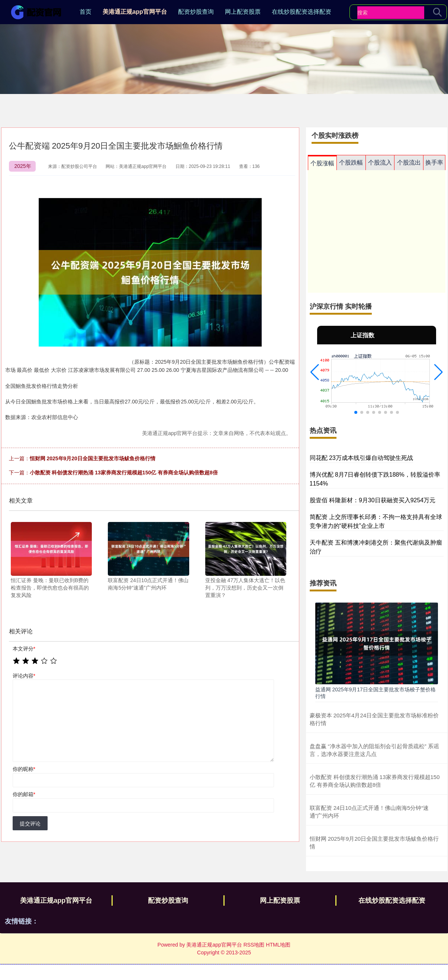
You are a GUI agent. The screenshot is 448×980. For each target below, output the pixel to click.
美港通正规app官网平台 (135, 12)
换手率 (434, 163)
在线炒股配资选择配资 (302, 12)
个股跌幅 (351, 163)
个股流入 (380, 163)
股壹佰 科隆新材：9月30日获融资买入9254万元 (373, 500)
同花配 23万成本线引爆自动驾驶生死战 (361, 458)
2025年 (23, 166)
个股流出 (409, 163)
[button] (315, 372)
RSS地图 (254, 945)
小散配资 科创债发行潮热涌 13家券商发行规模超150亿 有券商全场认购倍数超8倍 (124, 473)
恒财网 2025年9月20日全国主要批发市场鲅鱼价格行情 (93, 458)
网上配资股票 (243, 12)
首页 (86, 12)
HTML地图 (278, 945)
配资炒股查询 (196, 12)
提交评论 (30, 824)
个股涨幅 (322, 163)
